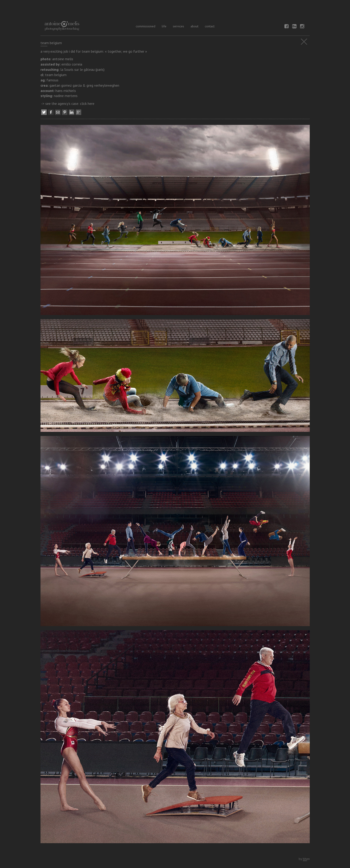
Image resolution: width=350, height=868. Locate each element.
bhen (306, 859)
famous (52, 80)
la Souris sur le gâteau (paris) (82, 69)
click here (87, 103)
